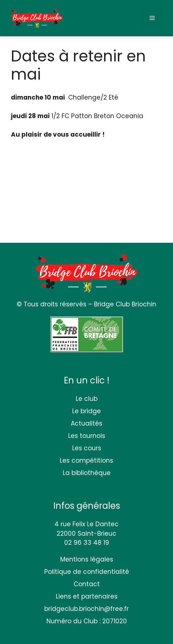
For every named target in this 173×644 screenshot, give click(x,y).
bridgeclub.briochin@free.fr (86, 609)
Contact (87, 584)
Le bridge (86, 411)
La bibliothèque (87, 473)
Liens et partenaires (87, 596)
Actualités (86, 423)
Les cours (87, 448)
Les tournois (87, 436)
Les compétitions (86, 460)
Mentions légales (87, 559)
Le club (87, 399)
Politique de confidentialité (87, 572)
